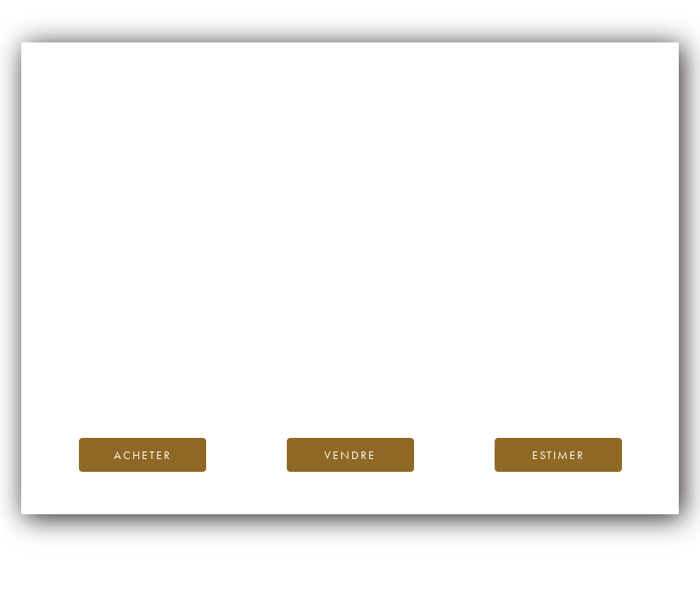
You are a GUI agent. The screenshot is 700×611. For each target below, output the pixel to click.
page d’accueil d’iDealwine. (555, 348)
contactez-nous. (450, 386)
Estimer (558, 455)
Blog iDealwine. (465, 366)
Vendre (350, 455)
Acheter (143, 455)
